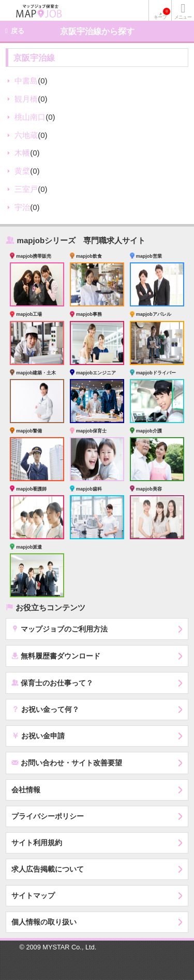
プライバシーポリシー (48, 816)
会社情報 (26, 790)
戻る (18, 31)
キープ (162, 14)
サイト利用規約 (37, 843)
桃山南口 (30, 117)
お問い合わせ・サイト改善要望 (67, 762)
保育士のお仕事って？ (52, 683)
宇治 (22, 207)
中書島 (26, 81)
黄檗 (22, 171)
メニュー (183, 17)
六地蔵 (26, 135)
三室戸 (26, 189)
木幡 (22, 153)
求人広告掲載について (48, 869)
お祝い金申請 (38, 735)
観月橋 (26, 99)
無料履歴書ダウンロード (56, 656)
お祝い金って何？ (45, 709)
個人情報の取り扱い (44, 922)
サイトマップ (33, 895)
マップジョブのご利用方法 (59, 629)
